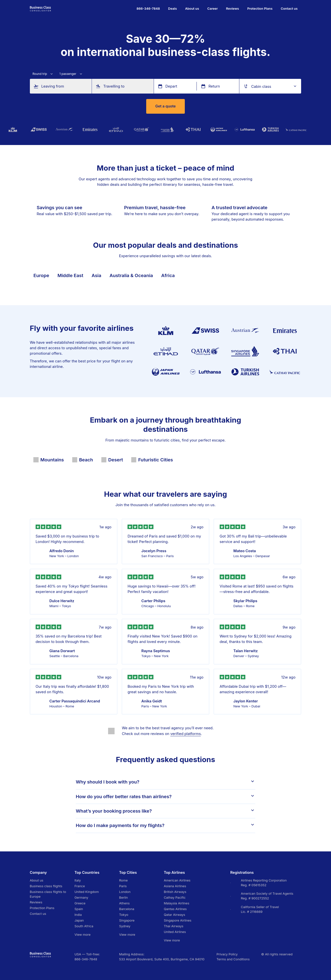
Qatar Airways (175, 915)
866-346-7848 (86, 959)
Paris (123, 886)
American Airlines (177, 880)
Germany (81, 898)
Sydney (125, 926)
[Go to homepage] (40, 9)
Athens (124, 903)
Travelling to (114, 86)
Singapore (127, 920)
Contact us (289, 9)
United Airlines (175, 932)
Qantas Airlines (175, 909)
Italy (78, 880)
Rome (123, 880)
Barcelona (127, 909)
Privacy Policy (227, 954)
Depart (171, 86)
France (80, 886)
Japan (79, 920)
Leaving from (53, 86)
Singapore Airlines (178, 920)
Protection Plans (260, 9)
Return (214, 86)
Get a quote (166, 106)
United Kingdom (87, 892)
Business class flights (46, 886)
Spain (79, 909)
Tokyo (124, 915)
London (125, 892)
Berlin (123, 898)
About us (192, 9)
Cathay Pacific (175, 898)
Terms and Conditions (233, 959)
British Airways (175, 892)
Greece (80, 903)
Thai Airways (174, 926)
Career (212, 9)
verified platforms (186, 734)
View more (83, 935)
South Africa (84, 926)
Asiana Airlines (175, 886)
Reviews (233, 9)
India (78, 915)
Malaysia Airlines (177, 903)
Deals (172, 9)
